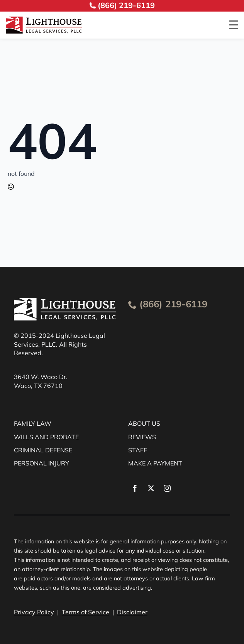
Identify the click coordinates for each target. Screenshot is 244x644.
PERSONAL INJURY (42, 463)
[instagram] (167, 488)
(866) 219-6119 (173, 304)
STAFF (138, 450)
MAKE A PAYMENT (155, 463)
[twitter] (151, 488)
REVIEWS (142, 437)
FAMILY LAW (33, 423)
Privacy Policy (34, 612)
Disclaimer (132, 612)
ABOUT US (144, 423)
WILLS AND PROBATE (46, 437)
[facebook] (135, 488)
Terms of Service (86, 612)
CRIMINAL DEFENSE (43, 450)
